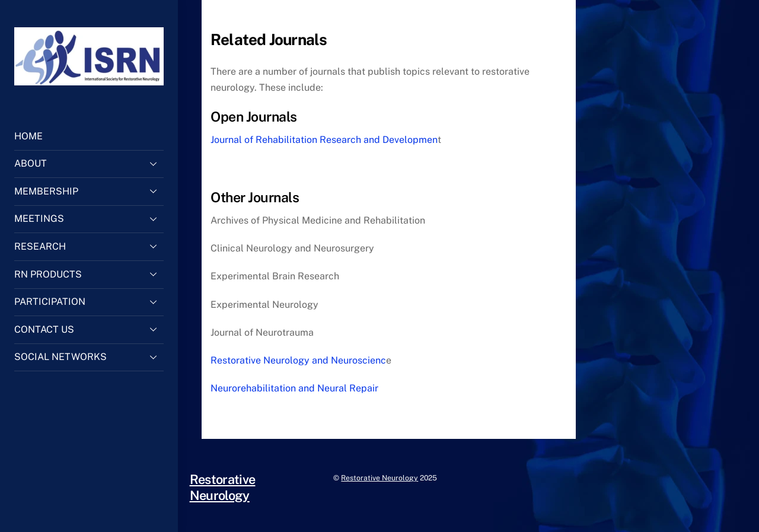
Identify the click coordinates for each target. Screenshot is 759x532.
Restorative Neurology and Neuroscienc (298, 360)
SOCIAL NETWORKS (89, 357)
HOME (28, 136)
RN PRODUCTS (89, 274)
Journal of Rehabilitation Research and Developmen (324, 140)
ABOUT (89, 164)
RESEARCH (89, 246)
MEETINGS (89, 219)
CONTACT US (89, 329)
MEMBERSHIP (89, 191)
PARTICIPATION (89, 302)
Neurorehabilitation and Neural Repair (294, 388)
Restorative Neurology (379, 478)
